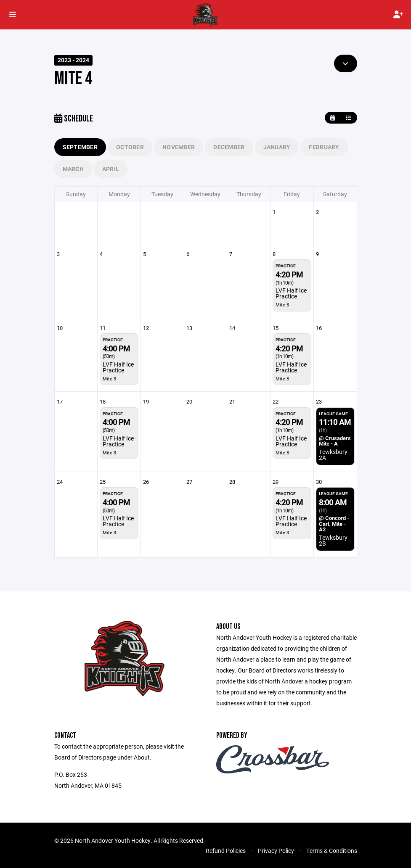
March (73, 169)
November (179, 147)
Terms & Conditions (332, 851)
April (111, 169)
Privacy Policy (276, 851)
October (130, 147)
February (324, 147)
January (277, 147)
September (80, 147)
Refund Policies (226, 851)
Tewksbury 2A (333, 455)
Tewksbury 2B (333, 540)
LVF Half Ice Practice (291, 293)
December (229, 147)
